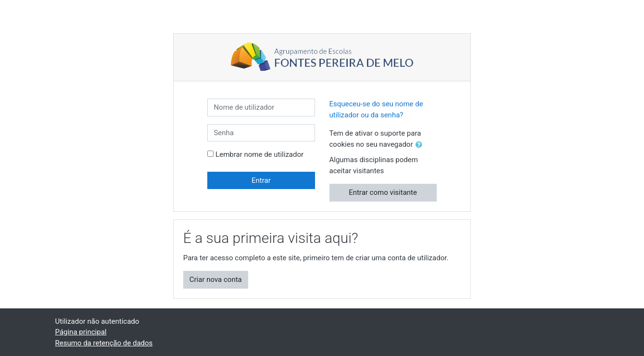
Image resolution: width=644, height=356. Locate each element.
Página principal (81, 332)
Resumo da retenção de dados (104, 343)
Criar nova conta (216, 280)
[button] (421, 145)
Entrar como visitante (383, 192)
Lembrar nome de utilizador (259, 154)
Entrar (261, 180)
